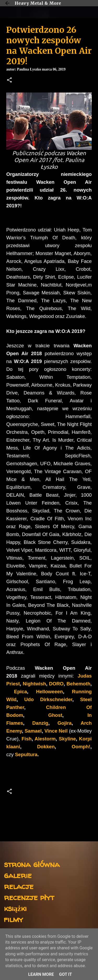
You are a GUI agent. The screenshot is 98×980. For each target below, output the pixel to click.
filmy (13, 919)
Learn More (41, 974)
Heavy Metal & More (38, 3)
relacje (19, 886)
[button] (9, 80)
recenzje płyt (29, 897)
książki (15, 908)
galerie (18, 875)
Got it (65, 974)
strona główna (32, 864)
